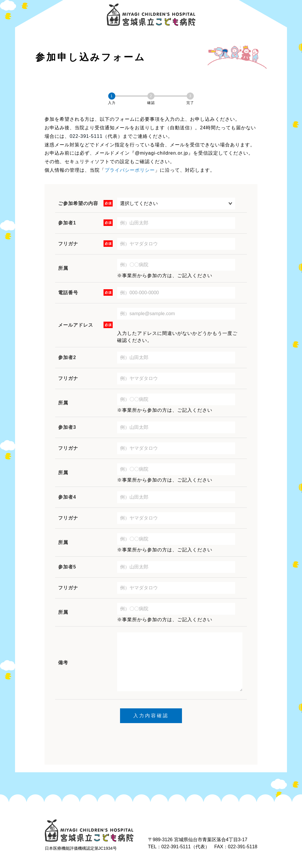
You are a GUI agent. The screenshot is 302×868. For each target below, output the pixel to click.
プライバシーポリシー (130, 170)
